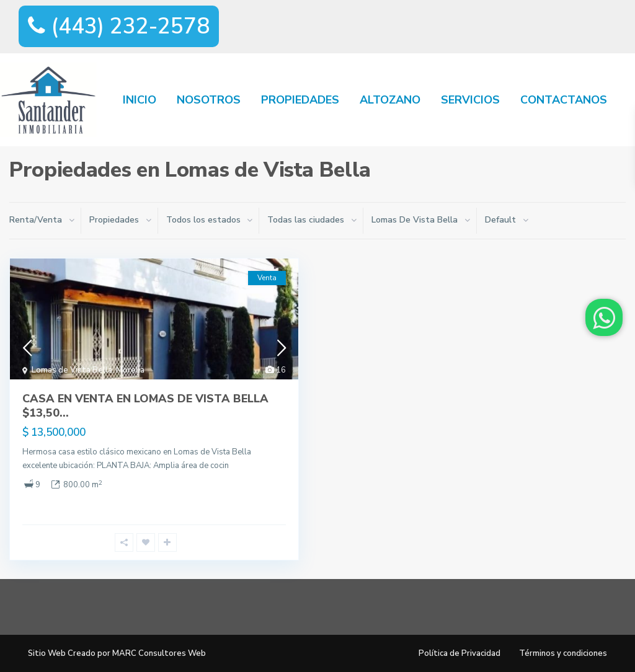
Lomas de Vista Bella (72, 370)
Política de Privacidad (460, 653)
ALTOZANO (390, 100)
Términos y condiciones (563, 653)
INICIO (140, 100)
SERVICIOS (470, 100)
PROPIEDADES (300, 100)
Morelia (130, 370)
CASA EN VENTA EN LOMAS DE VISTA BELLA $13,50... (145, 406)
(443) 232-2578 (119, 26)
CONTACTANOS (564, 100)
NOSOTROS (209, 100)
